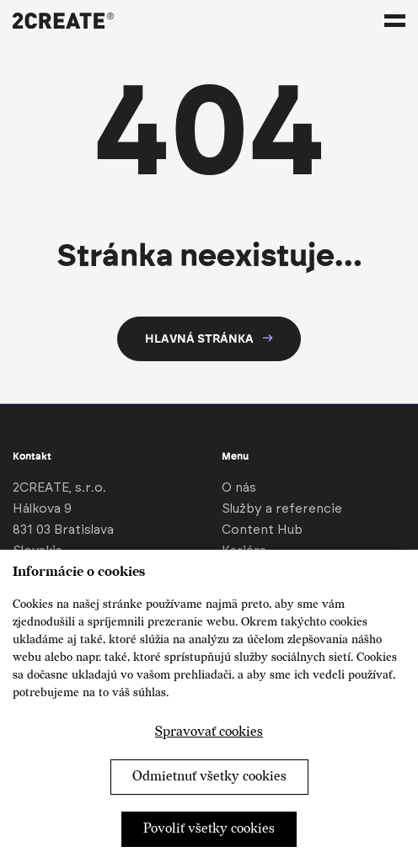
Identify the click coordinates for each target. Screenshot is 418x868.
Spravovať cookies (209, 732)
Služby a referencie (282, 509)
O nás (239, 488)
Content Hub (262, 530)
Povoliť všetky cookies (209, 829)
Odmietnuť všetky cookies (209, 777)
